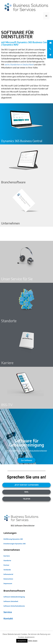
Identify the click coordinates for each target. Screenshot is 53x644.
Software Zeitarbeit (11, 601)
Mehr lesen (33, 641)
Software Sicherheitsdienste (14, 606)
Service (8, 612)
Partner (6, 565)
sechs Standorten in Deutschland (19, 64)
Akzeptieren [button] (22, 641)
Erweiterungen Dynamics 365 (15, 544)
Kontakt (8, 618)
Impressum (8, 583)
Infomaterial (8, 574)
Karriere (7, 556)
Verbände (7, 570)
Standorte (7, 560)
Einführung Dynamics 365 (13, 539)
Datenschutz (8, 579)
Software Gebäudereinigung (14, 597)
